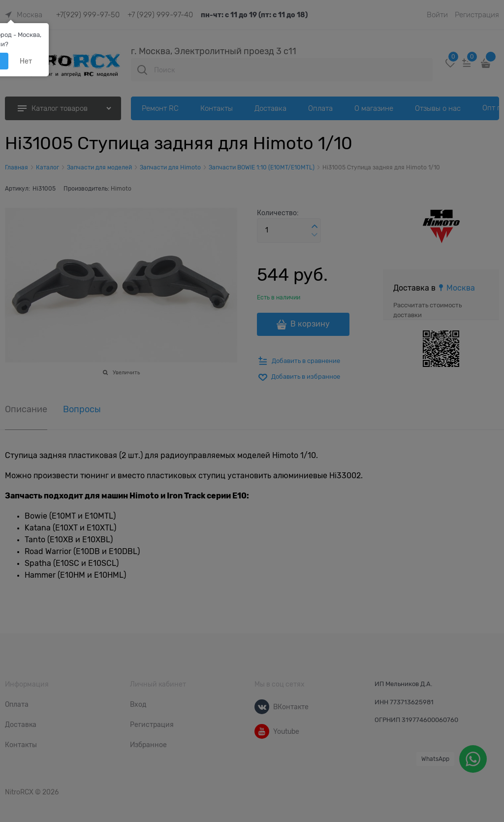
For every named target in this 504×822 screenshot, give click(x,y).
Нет (26, 61)
